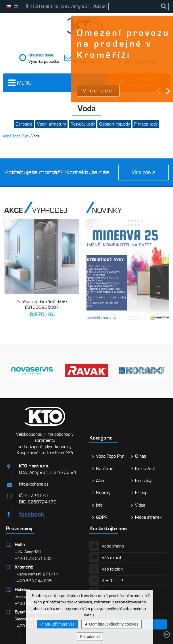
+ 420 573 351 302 (138, 61)
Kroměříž (24, 567)
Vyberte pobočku (44, 61)
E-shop (141, 493)
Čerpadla (24, 124)
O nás (141, 456)
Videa (140, 505)
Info (99, 505)
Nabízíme (105, 469)
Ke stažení (145, 469)
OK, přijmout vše (57, 624)
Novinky (103, 493)
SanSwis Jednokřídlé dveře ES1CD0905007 (42, 305)
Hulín (20, 545)
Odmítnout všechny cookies (112, 624)
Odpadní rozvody (114, 124)
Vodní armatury (51, 124)
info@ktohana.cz (88, 61)
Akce (101, 481)
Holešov (22, 590)
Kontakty (143, 481)
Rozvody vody (82, 124)
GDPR (102, 517)
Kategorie (101, 438)
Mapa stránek (148, 517)
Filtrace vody (146, 124)
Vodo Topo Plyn (16, 136)
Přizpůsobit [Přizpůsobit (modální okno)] (90, 637)
